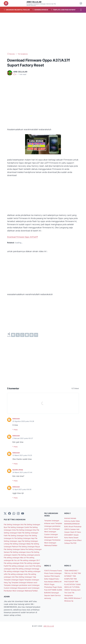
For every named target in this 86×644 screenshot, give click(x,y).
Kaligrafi (48, 588)
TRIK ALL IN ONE (71, 580)
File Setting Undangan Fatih (30, 535)
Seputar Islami (50, 607)
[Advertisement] (43, 33)
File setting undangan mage (25, 579)
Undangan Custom (12, 599)
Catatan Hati (70, 534)
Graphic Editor (55, 585)
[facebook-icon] (10, 513)
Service (48, 610)
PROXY (47, 594)
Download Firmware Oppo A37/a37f (24, 237)
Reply (16, 429)
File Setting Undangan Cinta (22, 530)
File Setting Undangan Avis (15, 524)
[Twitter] (5, 513)
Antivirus (68, 521)
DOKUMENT (70, 540)
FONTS (47, 577)
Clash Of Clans (71, 537)
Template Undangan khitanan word (19, 593)
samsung (55, 610)
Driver (76, 545)
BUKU (67, 529)
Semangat (57, 605)
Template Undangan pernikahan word (20, 596)
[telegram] (27, 335)
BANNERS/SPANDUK (73, 526)
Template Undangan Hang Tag (23, 590)
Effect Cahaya (71, 548)
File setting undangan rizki (20, 585)
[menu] (6, 3)
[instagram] (18, 513)
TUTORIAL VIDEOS (72, 596)
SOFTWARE (49, 602)
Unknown (17, 419)
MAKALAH (56, 591)
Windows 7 (69, 610)
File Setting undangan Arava (23, 557)
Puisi (52, 599)
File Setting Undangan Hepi (27, 541)
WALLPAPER (69, 607)
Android (68, 518)
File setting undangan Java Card (18, 574)
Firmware (55, 577)
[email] (36, 335)
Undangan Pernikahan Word (21, 601)
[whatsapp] (22, 335)
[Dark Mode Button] (81, 3)
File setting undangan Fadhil (29, 571)
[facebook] (13, 335)
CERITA (77, 532)
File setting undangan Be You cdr (21, 565)
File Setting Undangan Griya (16, 538)
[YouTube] (23, 513)
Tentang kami (70, 599)
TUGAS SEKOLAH (72, 594)
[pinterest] (31, 335)
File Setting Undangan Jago (16, 543)
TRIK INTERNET (71, 583)
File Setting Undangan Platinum (23, 549)
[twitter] (18, 335)
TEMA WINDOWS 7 (72, 577)
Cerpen (79, 534)
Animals (75, 518)
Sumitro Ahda (18, 469)
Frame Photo (50, 580)
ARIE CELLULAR (35, 2)
